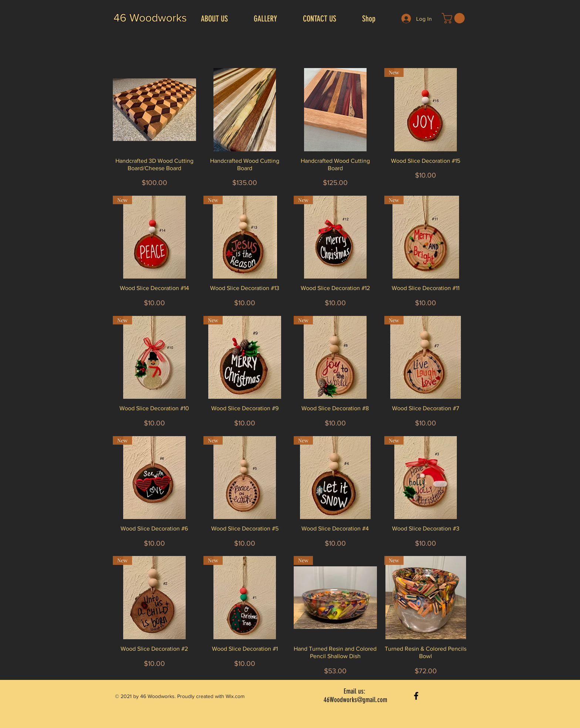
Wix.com (235, 696)
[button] (454, 18)
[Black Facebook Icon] (416, 696)
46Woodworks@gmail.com (355, 700)
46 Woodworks (150, 18)
